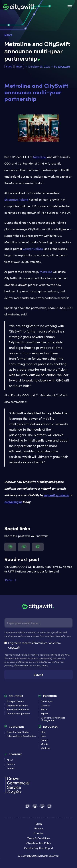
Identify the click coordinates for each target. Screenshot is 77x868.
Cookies (38, 833)
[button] (70, 7)
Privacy (39, 829)
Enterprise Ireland (16, 199)
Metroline (39, 157)
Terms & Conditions (39, 838)
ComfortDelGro (33, 249)
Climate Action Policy (39, 843)
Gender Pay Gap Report (39, 848)
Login (39, 824)
